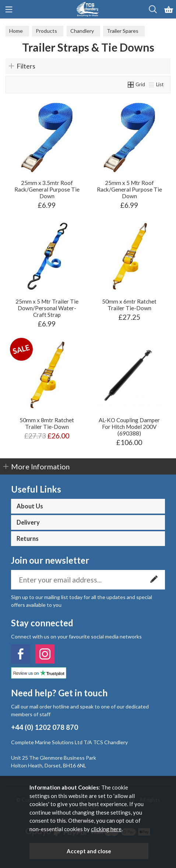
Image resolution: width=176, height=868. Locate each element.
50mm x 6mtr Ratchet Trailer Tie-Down (129, 305)
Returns (28, 539)
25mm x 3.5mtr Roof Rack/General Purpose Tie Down (47, 189)
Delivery (28, 522)
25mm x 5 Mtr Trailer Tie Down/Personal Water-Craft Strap (47, 308)
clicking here (106, 829)
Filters (26, 66)
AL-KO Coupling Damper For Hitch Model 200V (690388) (129, 427)
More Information (40, 466)
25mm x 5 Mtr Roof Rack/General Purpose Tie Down (129, 189)
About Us (30, 506)
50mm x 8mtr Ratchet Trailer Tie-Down (47, 423)
